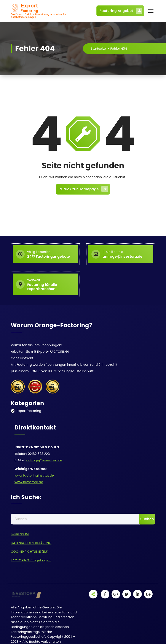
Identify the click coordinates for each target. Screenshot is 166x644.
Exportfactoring (29, 411)
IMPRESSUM (20, 534)
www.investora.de (29, 482)
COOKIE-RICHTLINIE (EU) (30, 551)
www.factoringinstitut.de (34, 475)
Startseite (98, 48)
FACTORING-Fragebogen (31, 560)
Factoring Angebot (121, 11)
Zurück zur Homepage (84, 189)
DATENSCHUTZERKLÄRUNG (31, 543)
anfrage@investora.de (44, 460)
